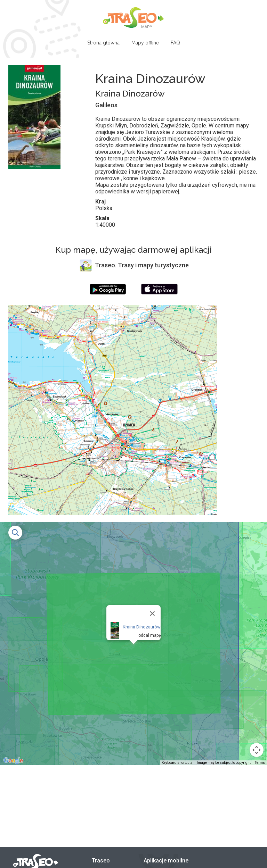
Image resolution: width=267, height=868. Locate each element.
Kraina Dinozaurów (142, 627)
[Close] (152, 614)
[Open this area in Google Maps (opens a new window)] (13, 761)
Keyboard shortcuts (177, 763)
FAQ (175, 43)
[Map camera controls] (257, 750)
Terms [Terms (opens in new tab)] (260, 763)
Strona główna (103, 43)
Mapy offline (145, 43)
